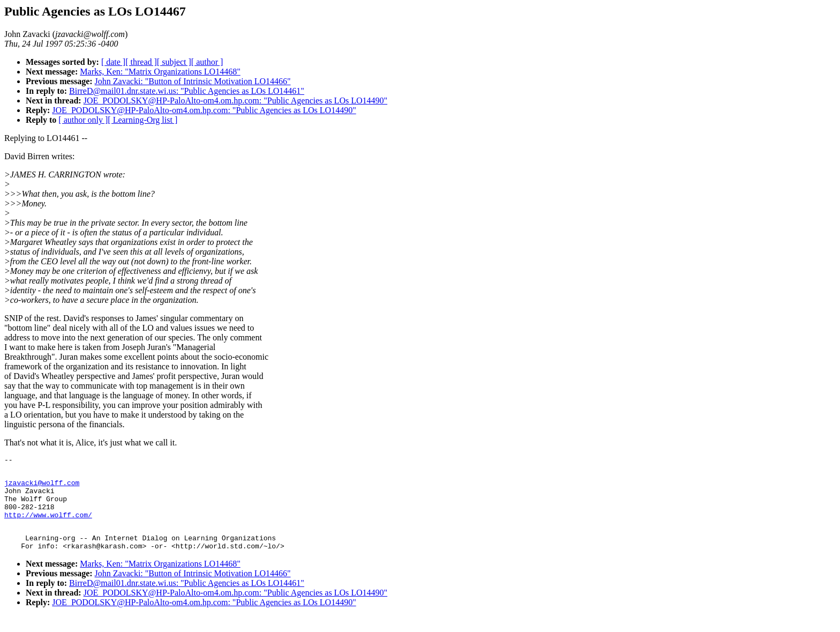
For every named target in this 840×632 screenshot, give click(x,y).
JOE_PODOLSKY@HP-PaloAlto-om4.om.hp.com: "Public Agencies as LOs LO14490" (235, 101)
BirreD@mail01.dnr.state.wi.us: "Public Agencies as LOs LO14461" (187, 91)
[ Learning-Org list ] (142, 120)
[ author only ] (83, 120)
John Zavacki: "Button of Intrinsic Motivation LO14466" (193, 81)
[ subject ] (174, 62)
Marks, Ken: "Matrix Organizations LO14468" (160, 72)
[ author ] (207, 62)
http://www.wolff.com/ (48, 526)
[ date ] (113, 62)
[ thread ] (141, 62)
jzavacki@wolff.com (42, 487)
